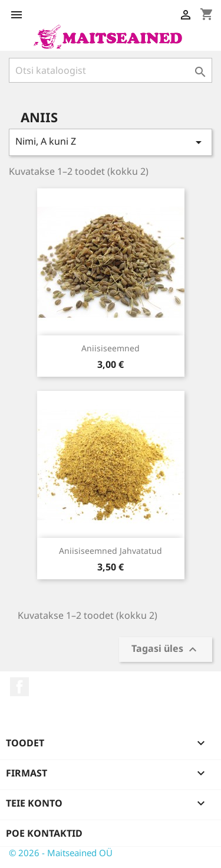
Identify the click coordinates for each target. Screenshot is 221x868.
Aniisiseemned (111, 348)
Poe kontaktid (44, 833)
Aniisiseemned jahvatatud (111, 551)
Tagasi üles (166, 650)
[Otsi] (111, 70)
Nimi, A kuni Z (111, 142)
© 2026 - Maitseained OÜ (61, 853)
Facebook (19, 687)
